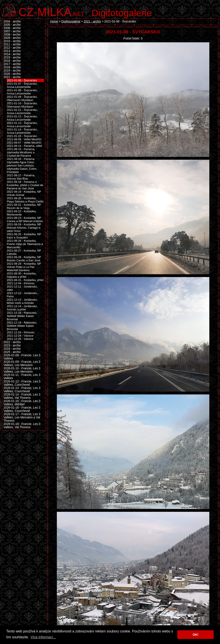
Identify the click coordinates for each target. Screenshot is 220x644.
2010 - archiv (12, 41)
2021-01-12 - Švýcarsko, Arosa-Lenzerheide (22, 118)
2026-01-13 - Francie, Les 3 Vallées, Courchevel (22, 390)
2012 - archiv (12, 48)
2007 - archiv (12, 31)
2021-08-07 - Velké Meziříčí (24, 143)
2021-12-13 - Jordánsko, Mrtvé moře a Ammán (22, 301)
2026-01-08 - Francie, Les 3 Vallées (22, 357)
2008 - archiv (12, 35)
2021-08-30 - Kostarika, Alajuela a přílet (22, 275)
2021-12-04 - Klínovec (21, 283)
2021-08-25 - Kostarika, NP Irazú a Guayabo (24, 236)
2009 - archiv (12, 38)
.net (51, 11)
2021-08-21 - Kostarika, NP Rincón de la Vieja (24, 206)
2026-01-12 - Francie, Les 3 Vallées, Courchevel (22, 383)
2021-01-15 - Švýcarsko (22, 136)
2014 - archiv (12, 54)
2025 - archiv (12, 352)
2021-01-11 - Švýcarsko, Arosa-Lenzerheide (22, 111)
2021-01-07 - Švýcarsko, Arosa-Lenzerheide (22, 85)
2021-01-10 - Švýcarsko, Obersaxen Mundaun (22, 105)
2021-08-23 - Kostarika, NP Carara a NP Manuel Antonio (25, 219)
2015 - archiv (12, 57)
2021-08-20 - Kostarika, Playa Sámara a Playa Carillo (25, 200)
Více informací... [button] (43, 637)
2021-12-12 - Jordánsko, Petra (22, 295)
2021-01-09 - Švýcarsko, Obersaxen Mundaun (22, 98)
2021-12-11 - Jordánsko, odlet (22, 288)
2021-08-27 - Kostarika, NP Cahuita (24, 252)
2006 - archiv (12, 28)
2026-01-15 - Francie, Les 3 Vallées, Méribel (22, 403)
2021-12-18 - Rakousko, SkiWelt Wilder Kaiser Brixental (22, 316)
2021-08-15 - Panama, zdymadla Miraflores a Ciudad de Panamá (21, 152)
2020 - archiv (12, 74)
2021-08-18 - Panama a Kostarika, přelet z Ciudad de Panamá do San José (25, 185)
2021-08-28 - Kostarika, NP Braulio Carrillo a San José (24, 259)
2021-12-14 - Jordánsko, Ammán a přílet (22, 308)
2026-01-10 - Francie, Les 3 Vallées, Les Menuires (22, 370)
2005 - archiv (12, 25)
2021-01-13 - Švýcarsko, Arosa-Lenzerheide (22, 125)
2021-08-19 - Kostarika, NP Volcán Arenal (24, 193)
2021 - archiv (92, 21)
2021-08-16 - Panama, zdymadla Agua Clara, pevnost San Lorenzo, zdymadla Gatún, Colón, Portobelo (22, 165)
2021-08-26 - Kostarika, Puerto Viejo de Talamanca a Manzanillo (25, 244)
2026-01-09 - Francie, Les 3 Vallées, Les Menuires (22, 363)
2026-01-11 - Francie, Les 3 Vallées (22, 377)
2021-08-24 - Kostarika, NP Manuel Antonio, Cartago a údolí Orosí (24, 228)
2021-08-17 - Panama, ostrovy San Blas (21, 177)
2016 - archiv (12, 61)
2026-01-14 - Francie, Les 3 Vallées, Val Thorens (22, 396)
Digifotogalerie (122, 13)
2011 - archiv (12, 44)
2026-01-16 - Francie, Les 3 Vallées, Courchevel (22, 409)
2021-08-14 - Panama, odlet (24, 146)
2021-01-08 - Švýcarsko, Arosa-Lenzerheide (22, 92)
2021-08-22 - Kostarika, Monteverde (22, 213)
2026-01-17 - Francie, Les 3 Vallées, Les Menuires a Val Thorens (22, 417)
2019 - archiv (12, 71)
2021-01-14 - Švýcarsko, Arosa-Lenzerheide (22, 131)
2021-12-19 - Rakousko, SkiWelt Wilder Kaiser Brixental (22, 326)
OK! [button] (195, 635)
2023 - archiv (12, 345)
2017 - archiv (12, 64)
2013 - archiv (12, 51)
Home (54, 21)
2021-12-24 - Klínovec (21, 332)
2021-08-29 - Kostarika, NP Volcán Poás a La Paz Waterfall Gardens (24, 267)
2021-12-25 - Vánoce (20, 339)
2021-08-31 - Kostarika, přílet (25, 280)
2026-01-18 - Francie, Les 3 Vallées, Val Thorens (22, 426)
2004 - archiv (12, 21)
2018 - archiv (12, 67)
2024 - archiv (12, 349)
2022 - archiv (12, 342)
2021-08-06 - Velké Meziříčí (24, 139)
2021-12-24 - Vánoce (20, 336)
